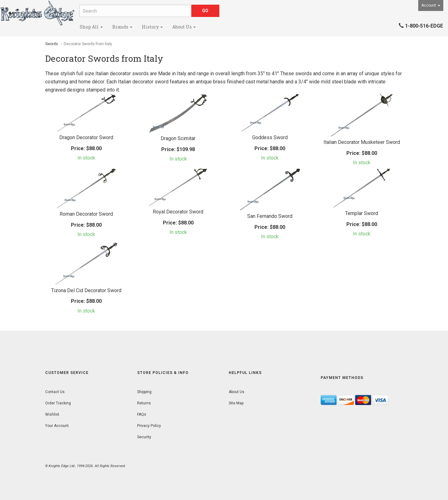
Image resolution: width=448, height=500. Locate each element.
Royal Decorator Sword (178, 212)
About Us (184, 27)
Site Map (236, 403)
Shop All (91, 27)
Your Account (57, 426)
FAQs (142, 414)
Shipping (144, 392)
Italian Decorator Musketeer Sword (362, 142)
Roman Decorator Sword (86, 214)
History (152, 27)
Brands (122, 27)
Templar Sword (362, 213)
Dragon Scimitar (178, 138)
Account (431, 5)
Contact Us (55, 392)
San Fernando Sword (270, 216)
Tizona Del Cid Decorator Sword (86, 290)
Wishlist (52, 414)
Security (144, 437)
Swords (52, 44)
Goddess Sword (270, 137)
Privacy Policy (149, 426)
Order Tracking (58, 403)
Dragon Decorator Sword (86, 137)
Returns (144, 403)
